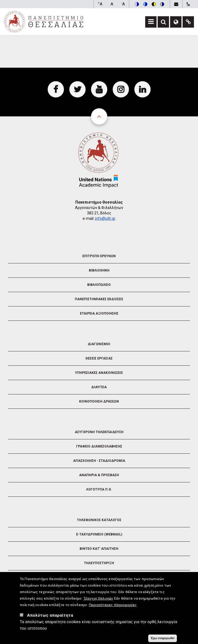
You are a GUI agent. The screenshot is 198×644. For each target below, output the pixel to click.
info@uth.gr (105, 218)
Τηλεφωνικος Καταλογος (99, 520)
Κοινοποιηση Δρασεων (99, 401)
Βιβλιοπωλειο (99, 285)
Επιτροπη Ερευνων (99, 256)
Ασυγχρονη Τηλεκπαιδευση (99, 432)
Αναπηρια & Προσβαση (99, 475)
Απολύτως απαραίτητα (50, 619)
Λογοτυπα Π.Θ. (99, 489)
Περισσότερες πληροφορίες (113, 608)
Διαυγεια (99, 387)
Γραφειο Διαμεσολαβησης (99, 446)
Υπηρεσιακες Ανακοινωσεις (99, 373)
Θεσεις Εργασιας (99, 358)
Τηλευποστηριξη (99, 563)
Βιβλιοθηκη (99, 270)
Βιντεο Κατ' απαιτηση (99, 549)
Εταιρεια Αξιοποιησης (99, 313)
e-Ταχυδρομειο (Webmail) (99, 534)
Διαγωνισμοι (99, 344)
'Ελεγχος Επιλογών (98, 602)
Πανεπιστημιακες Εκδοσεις (99, 299)
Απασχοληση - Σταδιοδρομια (99, 461)
